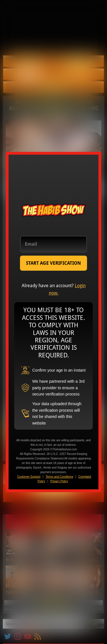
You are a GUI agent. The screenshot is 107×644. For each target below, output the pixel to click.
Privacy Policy (59, 481)
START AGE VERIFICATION (53, 263)
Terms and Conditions (59, 477)
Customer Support (29, 477)
